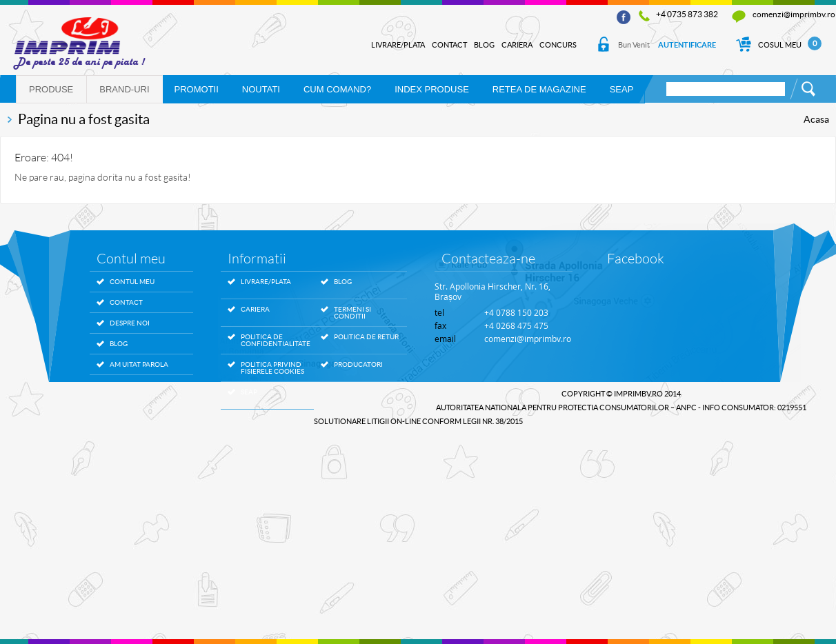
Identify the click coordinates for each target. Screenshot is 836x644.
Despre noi (130, 323)
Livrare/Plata (398, 45)
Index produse (432, 89)
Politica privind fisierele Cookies (272, 368)
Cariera (517, 45)
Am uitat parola (139, 364)
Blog (484, 45)
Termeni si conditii (352, 313)
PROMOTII (197, 89)
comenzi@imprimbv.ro (794, 14)
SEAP (622, 89)
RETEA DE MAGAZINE (539, 89)
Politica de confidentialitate (274, 341)
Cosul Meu (778, 45)
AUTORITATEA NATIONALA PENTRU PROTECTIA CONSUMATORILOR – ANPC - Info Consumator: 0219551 (621, 407)
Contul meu (132, 282)
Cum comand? (337, 89)
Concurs (558, 45)
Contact (449, 45)
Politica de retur (366, 337)
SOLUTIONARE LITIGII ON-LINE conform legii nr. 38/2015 (418, 421)
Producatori (358, 365)
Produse (51, 89)
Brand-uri (124, 89)
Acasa (816, 119)
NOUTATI (261, 89)
